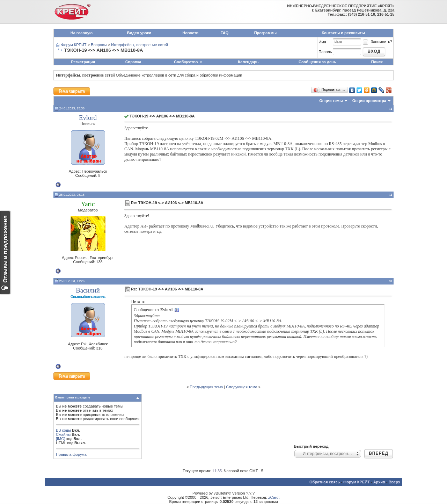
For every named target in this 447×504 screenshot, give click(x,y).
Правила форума (71, 454)
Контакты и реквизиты (343, 33)
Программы (265, 33)
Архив (379, 482)
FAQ (225, 33)
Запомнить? (377, 42)
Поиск (377, 62)
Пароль (325, 52)
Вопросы (99, 45)
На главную (82, 33)
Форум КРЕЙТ (74, 45)
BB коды (63, 430)
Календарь (248, 62)
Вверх (394, 482)
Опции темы (331, 101)
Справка (133, 62)
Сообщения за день (317, 62)
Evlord (88, 118)
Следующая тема (241, 387)
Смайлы (63, 434)
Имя (322, 42)
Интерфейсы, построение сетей (140, 45)
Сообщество (188, 62)
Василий (88, 290)
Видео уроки (139, 33)
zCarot (274, 497)
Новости (190, 33)
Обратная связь (325, 482)
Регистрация (83, 62)
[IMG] (61, 439)
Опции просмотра (369, 101)
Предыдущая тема (206, 387)
